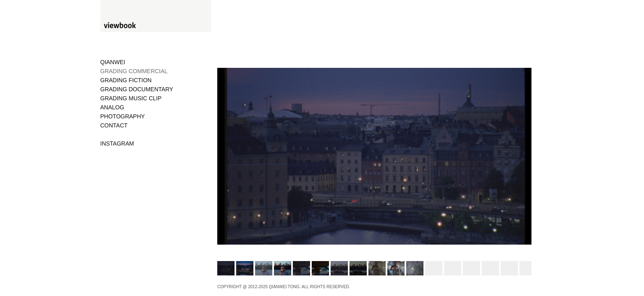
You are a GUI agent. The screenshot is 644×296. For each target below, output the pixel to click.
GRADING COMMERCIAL (134, 71)
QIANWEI (113, 62)
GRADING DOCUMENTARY (137, 89)
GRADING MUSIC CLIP (131, 98)
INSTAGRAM (117, 143)
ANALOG (112, 107)
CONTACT (114, 125)
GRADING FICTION (126, 80)
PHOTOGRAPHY (123, 116)
